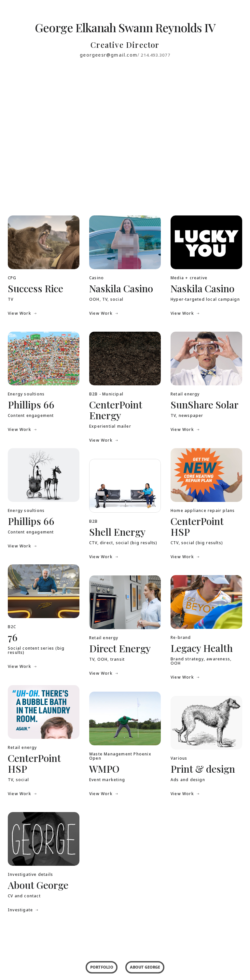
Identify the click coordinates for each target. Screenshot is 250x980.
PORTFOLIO (102, 967)
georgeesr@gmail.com (109, 55)
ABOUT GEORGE (145, 967)
